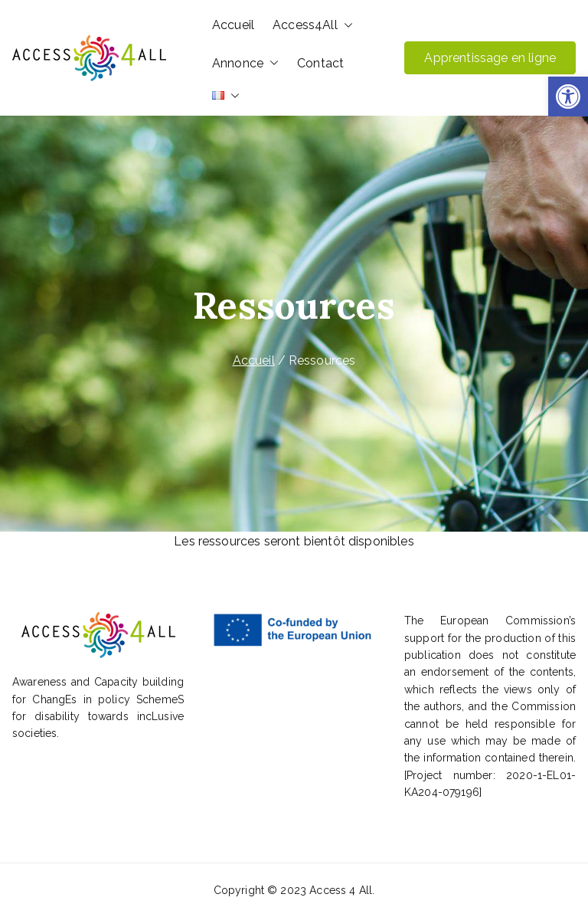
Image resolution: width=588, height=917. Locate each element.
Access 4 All (341, 890)
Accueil (233, 25)
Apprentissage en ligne (490, 58)
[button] (568, 97)
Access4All (313, 25)
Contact (320, 63)
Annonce (245, 64)
